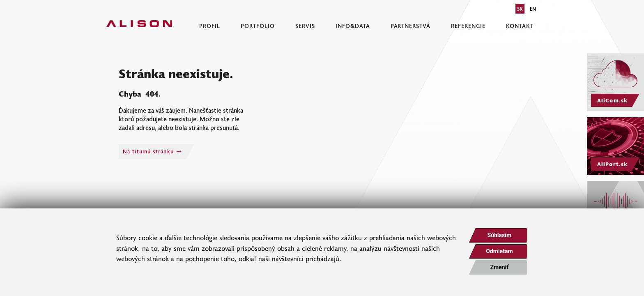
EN (533, 9)
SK (520, 9)
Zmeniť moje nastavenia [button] (499, 269)
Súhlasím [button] (500, 235)
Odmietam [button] (499, 251)
